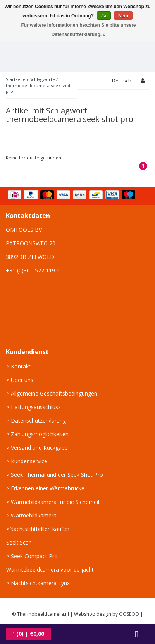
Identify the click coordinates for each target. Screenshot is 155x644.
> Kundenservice (27, 461)
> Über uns (20, 380)
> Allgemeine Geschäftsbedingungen (52, 393)
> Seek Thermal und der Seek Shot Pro (55, 475)
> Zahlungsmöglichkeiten (37, 434)
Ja (104, 16)
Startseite (16, 79)
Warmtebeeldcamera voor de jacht (50, 569)
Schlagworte (42, 79)
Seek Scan (19, 542)
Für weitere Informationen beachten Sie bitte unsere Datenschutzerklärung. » (78, 30)
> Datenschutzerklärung (36, 420)
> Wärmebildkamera (31, 515)
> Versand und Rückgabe (37, 448)
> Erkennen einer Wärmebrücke (45, 488)
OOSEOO (129, 614)
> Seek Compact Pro (32, 556)
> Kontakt (18, 366)
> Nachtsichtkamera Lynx (38, 583)
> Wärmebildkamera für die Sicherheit (53, 502)
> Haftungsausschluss (34, 407)
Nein (123, 16)
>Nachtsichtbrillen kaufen (38, 529)
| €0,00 (28, 634)
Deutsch (122, 80)
